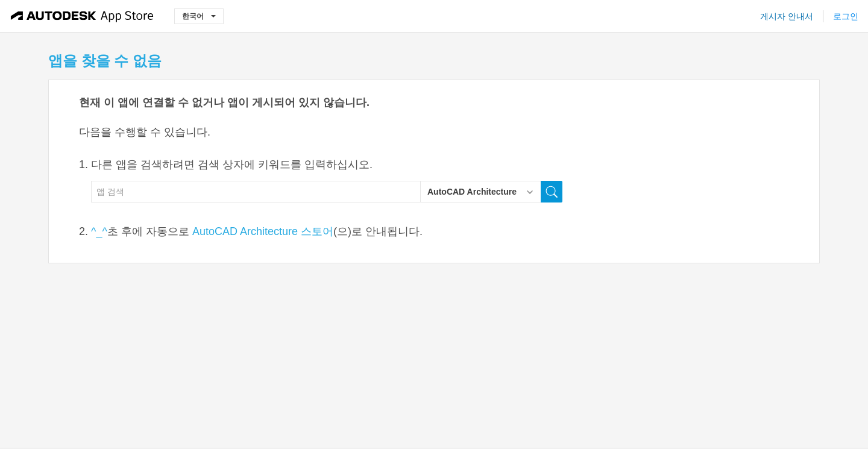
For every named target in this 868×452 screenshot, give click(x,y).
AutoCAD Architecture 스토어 (263, 231)
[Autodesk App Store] (82, 16)
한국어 (199, 16)
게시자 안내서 (787, 16)
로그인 (846, 16)
